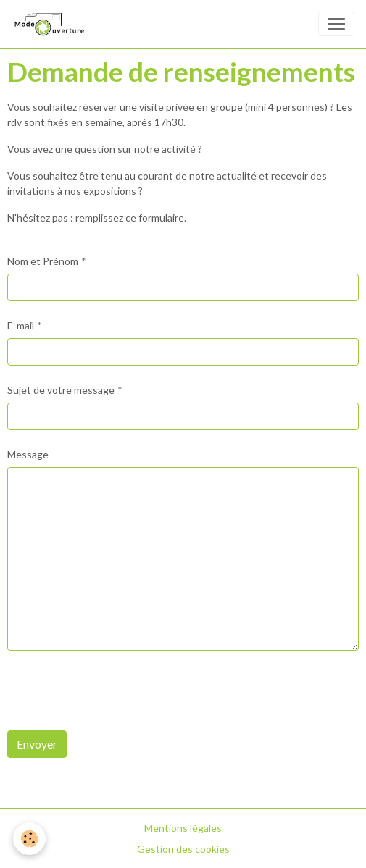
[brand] (51, 24)
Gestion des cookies (183, 849)
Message (28, 454)
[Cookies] (29, 839)
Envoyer (37, 744)
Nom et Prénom (43, 261)
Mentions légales (183, 828)
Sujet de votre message (61, 390)
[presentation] (117, 691)
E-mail (21, 325)
